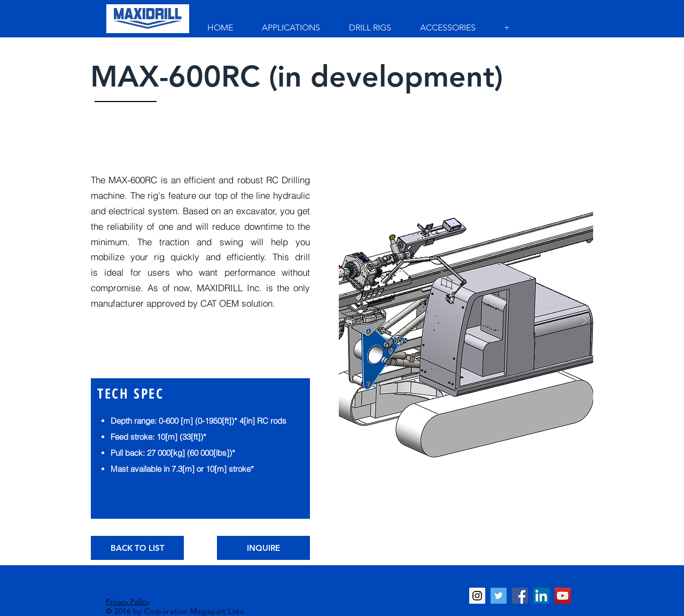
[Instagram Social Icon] (477, 596)
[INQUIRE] (263, 548)
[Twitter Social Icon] (499, 596)
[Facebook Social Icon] (520, 596)
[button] (466, 321)
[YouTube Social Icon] (563, 596)
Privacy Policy (127, 602)
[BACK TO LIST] (137, 548)
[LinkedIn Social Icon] (541, 596)
